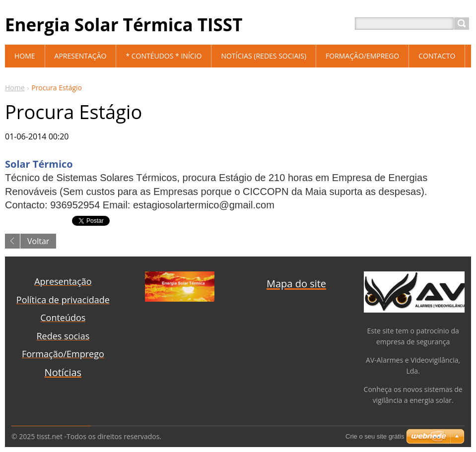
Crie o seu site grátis (375, 436)
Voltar (38, 241)
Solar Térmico (39, 164)
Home (15, 88)
